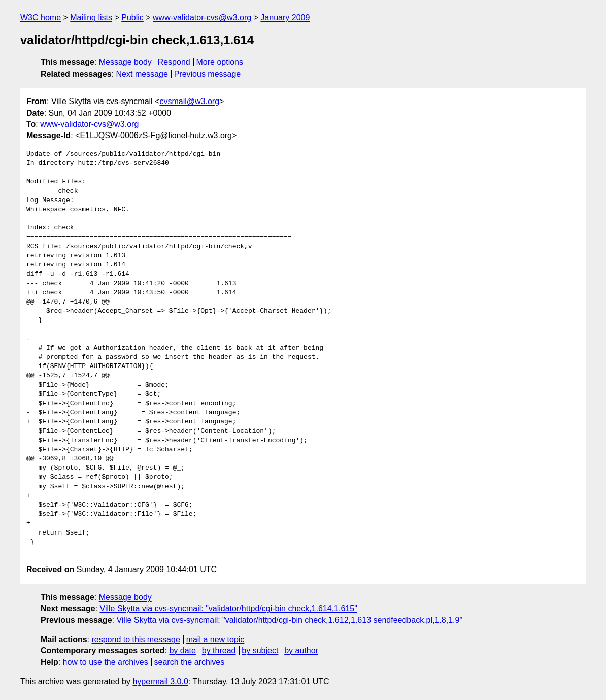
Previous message (208, 74)
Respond (174, 62)
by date (182, 651)
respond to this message (136, 639)
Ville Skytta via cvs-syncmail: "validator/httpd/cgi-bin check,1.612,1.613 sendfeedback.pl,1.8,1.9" (289, 620)
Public (132, 18)
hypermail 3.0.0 (160, 681)
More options (220, 62)
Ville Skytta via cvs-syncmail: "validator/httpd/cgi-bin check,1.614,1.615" (229, 608)
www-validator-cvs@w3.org (202, 18)
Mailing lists (91, 18)
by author (301, 651)
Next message (142, 74)
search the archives (190, 662)
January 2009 (285, 18)
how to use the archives (106, 662)
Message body (125, 62)
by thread (219, 651)
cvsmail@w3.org (189, 101)
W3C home (41, 18)
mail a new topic (215, 639)
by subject (260, 651)
